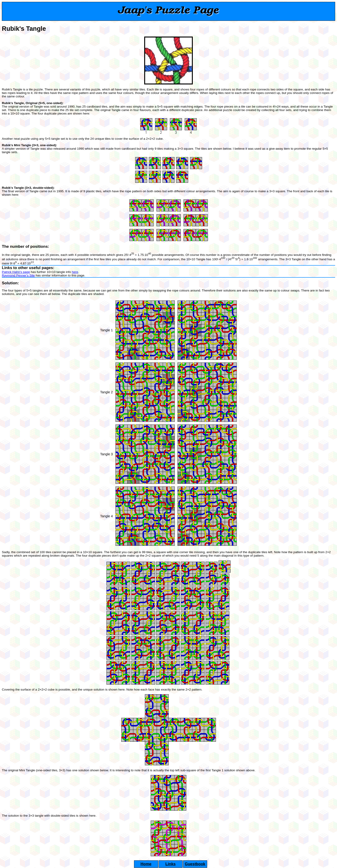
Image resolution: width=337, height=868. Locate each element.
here (75, 272)
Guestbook (195, 864)
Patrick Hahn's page (16, 272)
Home (146, 864)
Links (170, 864)
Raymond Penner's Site (18, 275)
